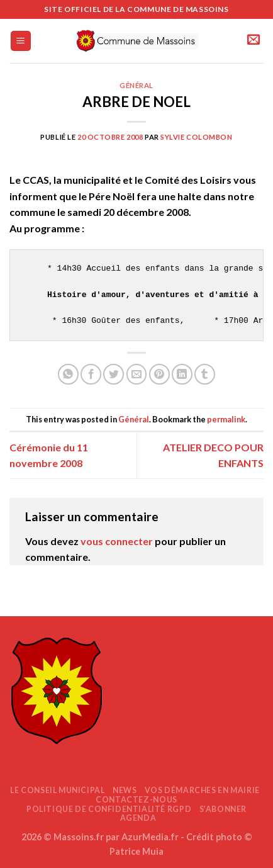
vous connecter (117, 541)
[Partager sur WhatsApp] (68, 374)
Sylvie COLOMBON (196, 137)
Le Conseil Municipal (57, 790)
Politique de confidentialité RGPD (109, 809)
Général (136, 85)
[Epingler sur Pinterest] (159, 374)
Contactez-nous (136, 800)
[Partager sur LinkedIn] (182, 374)
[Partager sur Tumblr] (205, 374)
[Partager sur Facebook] (91, 374)
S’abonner (223, 809)
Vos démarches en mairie (202, 790)
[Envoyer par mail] (137, 374)
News (125, 790)
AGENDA (138, 818)
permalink (226, 419)
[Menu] (21, 41)
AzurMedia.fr (150, 837)
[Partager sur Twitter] (114, 374)
